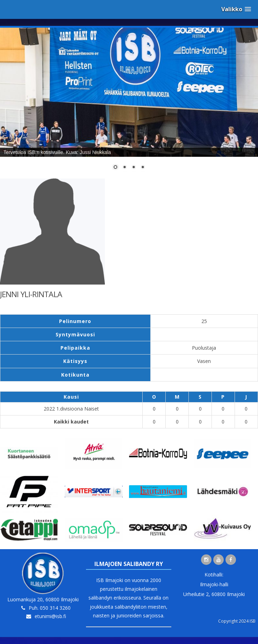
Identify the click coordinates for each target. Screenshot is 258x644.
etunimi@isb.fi (50, 616)
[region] (129, 103)
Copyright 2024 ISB (237, 621)
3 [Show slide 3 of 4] (134, 168)
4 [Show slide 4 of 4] (143, 168)
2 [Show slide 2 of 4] (124, 168)
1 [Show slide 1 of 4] (115, 168)
